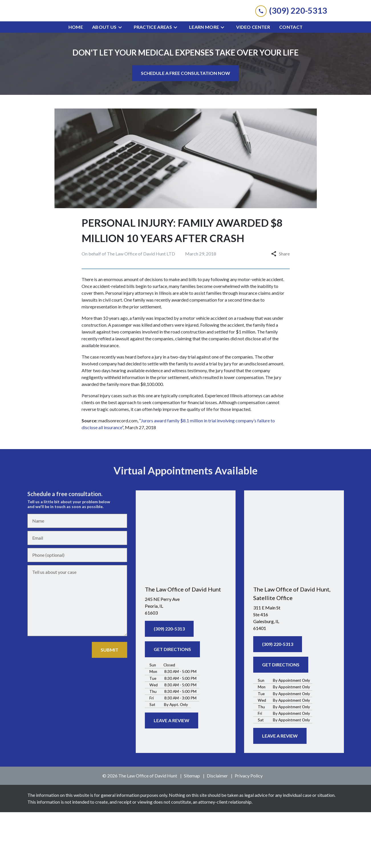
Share (280, 309)
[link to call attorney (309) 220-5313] (291, 39)
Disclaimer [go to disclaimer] (217, 831)
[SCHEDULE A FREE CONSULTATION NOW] (185, 129)
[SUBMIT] (110, 706)
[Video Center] (253, 83)
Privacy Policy (249, 831)
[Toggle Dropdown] (122, 83)
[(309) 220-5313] (169, 685)
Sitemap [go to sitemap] (192, 831)
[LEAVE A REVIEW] (172, 776)
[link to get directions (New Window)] (186, 662)
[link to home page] (186, 39)
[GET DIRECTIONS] (172, 705)
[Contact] (291, 83)
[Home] (76, 83)
